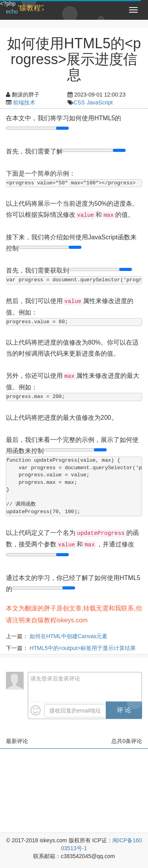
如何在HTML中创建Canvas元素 (69, 636)
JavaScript (100, 102)
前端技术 (24, 102)
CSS (79, 102)
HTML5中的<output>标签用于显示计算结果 (83, 648)
